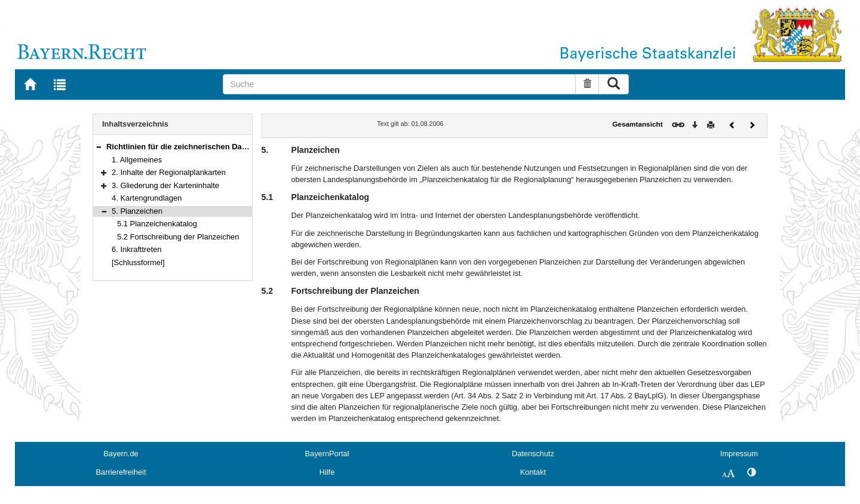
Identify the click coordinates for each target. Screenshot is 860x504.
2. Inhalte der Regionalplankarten (169, 172)
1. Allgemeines (137, 160)
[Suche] (399, 84)
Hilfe (327, 472)
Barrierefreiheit (121, 472)
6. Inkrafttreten (137, 249)
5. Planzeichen (137, 211)
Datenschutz (533, 454)
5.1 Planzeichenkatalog (157, 224)
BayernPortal (327, 454)
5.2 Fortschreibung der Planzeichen (178, 237)
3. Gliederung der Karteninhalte (165, 185)
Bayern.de (121, 454)
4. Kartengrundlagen (147, 198)
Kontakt (533, 472)
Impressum (739, 454)
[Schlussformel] (138, 262)
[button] (99, 147)
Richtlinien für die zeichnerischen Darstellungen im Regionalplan (226, 147)
